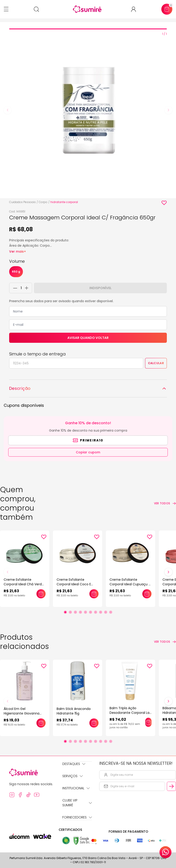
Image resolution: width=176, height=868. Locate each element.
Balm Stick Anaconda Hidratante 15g (74, 711)
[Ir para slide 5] (85, 612)
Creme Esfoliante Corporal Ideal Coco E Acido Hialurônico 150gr (75, 584)
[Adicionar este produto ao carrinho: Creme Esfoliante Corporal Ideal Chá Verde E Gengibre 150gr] (41, 594)
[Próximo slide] (168, 572)
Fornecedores (77, 817)
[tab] (88, 29)
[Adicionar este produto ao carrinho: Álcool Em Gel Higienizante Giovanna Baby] (41, 723)
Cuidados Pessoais (22, 202)
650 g (16, 272)
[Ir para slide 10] (111, 612)
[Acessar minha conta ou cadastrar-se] (135, 9)
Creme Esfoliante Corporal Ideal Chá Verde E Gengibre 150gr (24, 584)
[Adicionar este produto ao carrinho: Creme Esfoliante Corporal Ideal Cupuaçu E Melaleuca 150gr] (147, 594)
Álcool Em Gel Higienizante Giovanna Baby (22, 713)
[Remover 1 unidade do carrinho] (14, 288)
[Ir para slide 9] (106, 612)
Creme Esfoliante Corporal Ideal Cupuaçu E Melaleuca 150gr (130, 584)
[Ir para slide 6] (91, 612)
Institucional (76, 788)
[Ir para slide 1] (65, 612)
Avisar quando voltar (88, 338)
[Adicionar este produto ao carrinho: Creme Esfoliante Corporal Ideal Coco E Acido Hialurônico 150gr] (94, 594)
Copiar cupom (88, 452)
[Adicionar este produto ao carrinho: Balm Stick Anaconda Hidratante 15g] (94, 723)
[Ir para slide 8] (101, 612)
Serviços (73, 776)
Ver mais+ (18, 251)
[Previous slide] (8, 110)
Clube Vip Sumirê (77, 803)
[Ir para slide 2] (70, 612)
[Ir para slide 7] (96, 612)
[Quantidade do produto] (21, 288)
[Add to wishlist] (164, 203)
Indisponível (100, 288)
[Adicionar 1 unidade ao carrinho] (28, 288)
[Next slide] (168, 110)
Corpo (43, 202)
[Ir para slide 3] (75, 612)
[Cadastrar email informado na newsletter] (171, 786)
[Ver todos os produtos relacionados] (165, 642)
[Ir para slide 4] (80, 612)
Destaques (74, 764)
